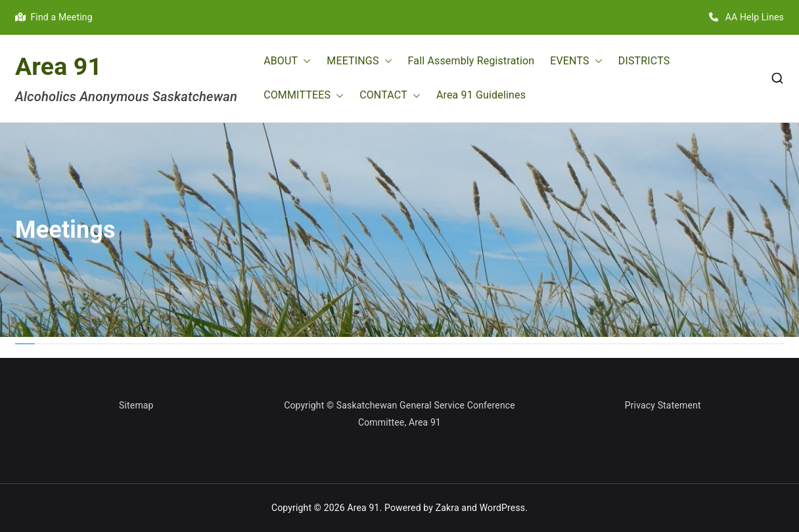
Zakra (447, 508)
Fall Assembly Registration (471, 61)
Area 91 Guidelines (481, 95)
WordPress (502, 508)
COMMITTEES (304, 96)
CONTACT (390, 96)
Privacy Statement (663, 405)
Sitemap (136, 405)
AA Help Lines (746, 17)
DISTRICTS (644, 61)
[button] (304, 61)
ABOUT (287, 61)
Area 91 (58, 66)
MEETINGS (359, 61)
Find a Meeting (54, 17)
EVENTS (576, 61)
